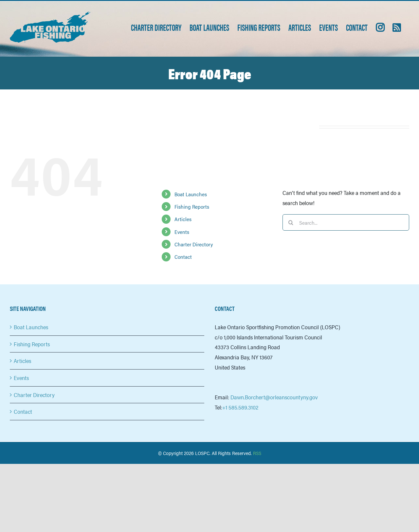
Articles (183, 219)
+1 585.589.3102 (240, 407)
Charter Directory (194, 244)
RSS (257, 453)
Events (182, 232)
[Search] (291, 222)
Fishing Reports (192, 207)
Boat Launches (191, 194)
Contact (183, 257)
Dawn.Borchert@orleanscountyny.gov (274, 397)
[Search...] (346, 222)
